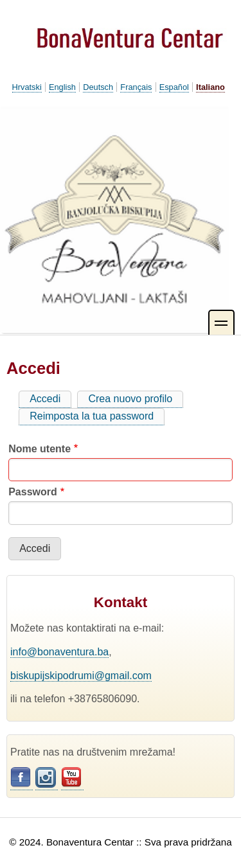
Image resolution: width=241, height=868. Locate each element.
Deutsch (98, 87)
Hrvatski (27, 87)
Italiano (210, 87)
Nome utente (40, 449)
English (62, 87)
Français (136, 87)
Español (174, 87)
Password (33, 492)
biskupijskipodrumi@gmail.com (81, 676)
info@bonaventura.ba (59, 652)
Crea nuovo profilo (130, 399)
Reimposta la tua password (92, 416)
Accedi (50, 401)
